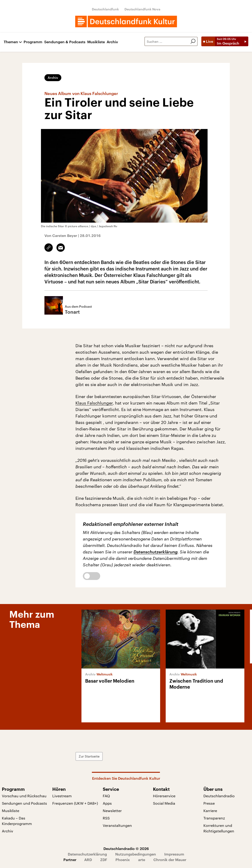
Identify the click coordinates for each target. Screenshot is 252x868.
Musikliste (96, 42)
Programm (33, 42)
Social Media (164, 803)
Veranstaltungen (117, 825)
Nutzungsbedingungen (136, 854)
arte (142, 860)
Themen (11, 42)
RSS (106, 818)
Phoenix (123, 860)
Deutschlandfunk (105, 9)
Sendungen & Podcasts (65, 42)
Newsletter (112, 811)
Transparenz (214, 818)
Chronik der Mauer (170, 860)
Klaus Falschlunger (94, 403)
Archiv (112, 42)
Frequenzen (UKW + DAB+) (75, 803)
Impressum (174, 854)
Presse (209, 803)
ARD (88, 860)
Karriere (210, 811)
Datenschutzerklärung (156, 552)
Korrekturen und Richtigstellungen (219, 828)
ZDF (104, 860)
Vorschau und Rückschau (24, 796)
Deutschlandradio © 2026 (126, 848)
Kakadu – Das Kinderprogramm (17, 821)
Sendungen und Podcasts (24, 803)
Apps (107, 803)
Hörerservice (164, 796)
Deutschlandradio (219, 796)
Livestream (62, 796)
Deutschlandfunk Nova (142, 9)
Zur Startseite (89, 756)
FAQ (106, 796)
